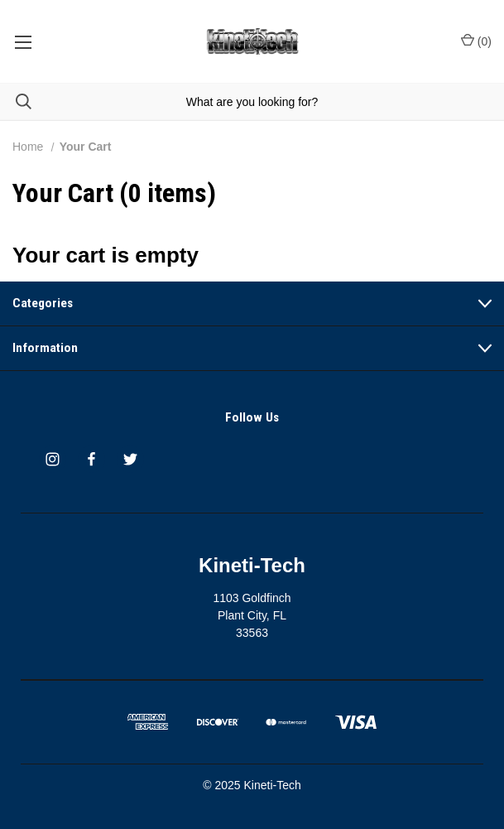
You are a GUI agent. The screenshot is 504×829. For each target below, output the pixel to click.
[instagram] (53, 459)
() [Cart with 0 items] (476, 41)
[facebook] (91, 459)
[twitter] (130, 459)
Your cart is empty (106, 255)
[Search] (16, 101)
